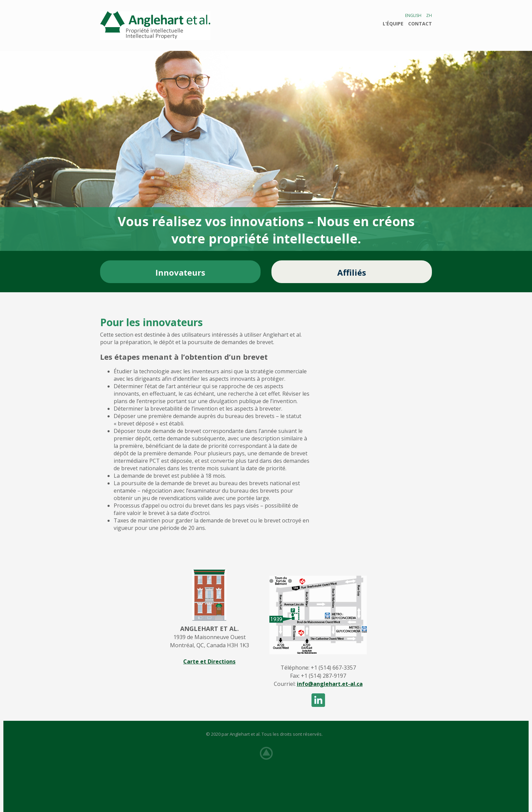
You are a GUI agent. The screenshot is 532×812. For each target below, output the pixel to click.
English (413, 15)
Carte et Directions (209, 661)
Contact (420, 24)
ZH (429, 15)
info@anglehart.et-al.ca (330, 684)
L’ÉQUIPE (393, 24)
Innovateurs (180, 272)
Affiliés (352, 272)
